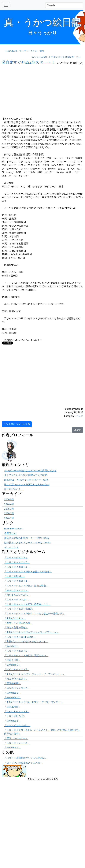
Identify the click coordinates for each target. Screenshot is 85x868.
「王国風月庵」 (12, 707)
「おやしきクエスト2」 (17, 669)
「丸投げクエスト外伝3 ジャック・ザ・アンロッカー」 (35, 674)
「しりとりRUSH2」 (15, 716)
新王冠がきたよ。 (14, 489)
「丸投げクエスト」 (15, 618)
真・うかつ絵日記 (42, 22)
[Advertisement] (28, 379)
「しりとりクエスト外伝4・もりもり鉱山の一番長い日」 (35, 614)
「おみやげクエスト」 (16, 679)
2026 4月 (9, 504)
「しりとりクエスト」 (16, 558)
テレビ (80, 416)
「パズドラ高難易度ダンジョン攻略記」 (26, 758)
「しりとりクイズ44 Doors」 (20, 637)
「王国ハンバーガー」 (16, 738)
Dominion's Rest (13, 529)
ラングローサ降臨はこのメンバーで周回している (30, 470)
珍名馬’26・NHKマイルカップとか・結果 (26, 480)
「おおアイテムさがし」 (17, 725)
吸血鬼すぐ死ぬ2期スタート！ (28, 62)
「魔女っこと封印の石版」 (18, 623)
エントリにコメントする (17, 424)
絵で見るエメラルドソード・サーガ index (27, 543)
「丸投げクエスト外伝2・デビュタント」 (26, 641)
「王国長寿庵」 (12, 683)
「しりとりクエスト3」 (17, 567)
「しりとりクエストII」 (17, 562)
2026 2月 (9, 513)
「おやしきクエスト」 (16, 590)
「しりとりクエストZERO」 (19, 609)
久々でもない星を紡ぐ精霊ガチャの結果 (26, 475)
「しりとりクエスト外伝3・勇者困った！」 (27, 604)
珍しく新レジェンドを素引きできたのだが (27, 484)
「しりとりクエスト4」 (17, 581)
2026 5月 (9, 499)
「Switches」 (11, 646)
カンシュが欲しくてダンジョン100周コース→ (56, 57)
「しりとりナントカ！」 (17, 600)
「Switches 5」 (12, 721)
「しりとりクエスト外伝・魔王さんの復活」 (28, 571)
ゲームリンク (11, 547)
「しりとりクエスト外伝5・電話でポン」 (26, 655)
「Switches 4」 (12, 697)
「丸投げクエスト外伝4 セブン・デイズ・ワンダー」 (33, 702)
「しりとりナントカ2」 (17, 743)
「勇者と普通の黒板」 (16, 627)
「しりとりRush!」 (14, 576)
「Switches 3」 (12, 693)
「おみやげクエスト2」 (17, 688)
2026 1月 (9, 518)
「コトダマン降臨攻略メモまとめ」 (23, 763)
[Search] (64, 5)
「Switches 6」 (12, 748)
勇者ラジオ (10, 533)
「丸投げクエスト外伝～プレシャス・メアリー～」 (32, 632)
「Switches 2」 (12, 665)
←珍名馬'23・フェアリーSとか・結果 (24, 51)
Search (77, 430)
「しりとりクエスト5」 (17, 651)
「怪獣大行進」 (12, 660)
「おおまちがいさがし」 (17, 595)
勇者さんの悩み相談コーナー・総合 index (27, 538)
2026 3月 (9, 509)
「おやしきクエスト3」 (17, 711)
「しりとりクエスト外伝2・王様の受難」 (26, 586)
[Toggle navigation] (6, 5)
